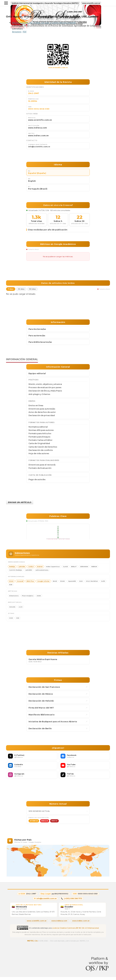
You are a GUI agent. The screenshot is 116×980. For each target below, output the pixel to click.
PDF (25, 32)
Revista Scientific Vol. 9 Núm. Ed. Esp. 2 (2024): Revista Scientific (44, 23)
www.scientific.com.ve (58, 67)
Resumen (17, 32)
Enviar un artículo (20, 502)
